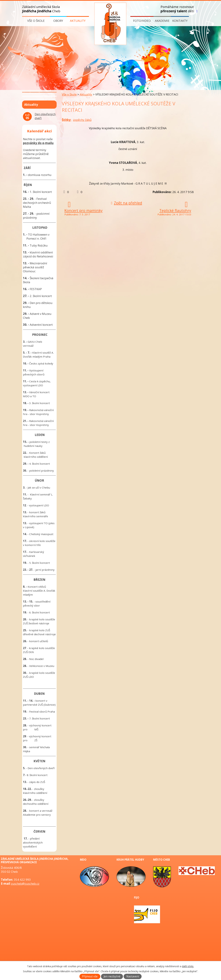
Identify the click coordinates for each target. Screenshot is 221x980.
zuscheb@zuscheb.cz (25, 884)
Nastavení (133, 976)
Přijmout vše (90, 976)
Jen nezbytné (112, 976)
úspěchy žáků (82, 120)
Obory (58, 21)
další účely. (188, 966)
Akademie (162, 21)
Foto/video (142, 21)
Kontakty (180, 21)
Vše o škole (36, 21)
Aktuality (78, 21)
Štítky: (67, 120)
